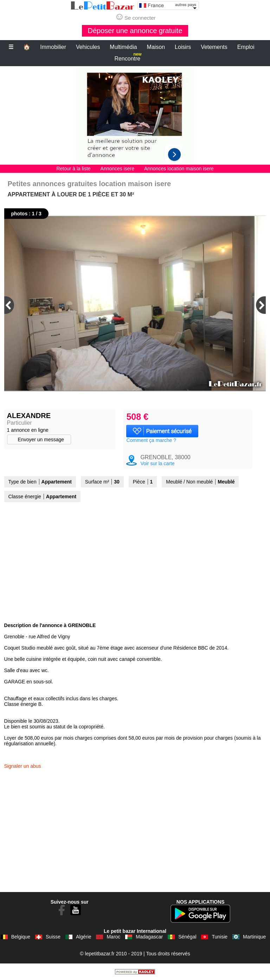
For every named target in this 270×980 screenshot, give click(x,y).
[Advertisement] (135, 115)
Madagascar (149, 937)
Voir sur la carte (157, 463)
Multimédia (123, 47)
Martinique (254, 937)
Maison (156, 47)
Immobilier (53, 47)
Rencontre (128, 57)
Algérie (84, 937)
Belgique (21, 937)
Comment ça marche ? (151, 440)
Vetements (214, 47)
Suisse (53, 937)
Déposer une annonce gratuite (135, 31)
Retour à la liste (73, 169)
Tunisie (220, 937)
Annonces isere (118, 169)
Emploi (246, 47)
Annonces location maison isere (179, 169)
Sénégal (187, 937)
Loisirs (183, 47)
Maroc (113, 937)
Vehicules (88, 47)
